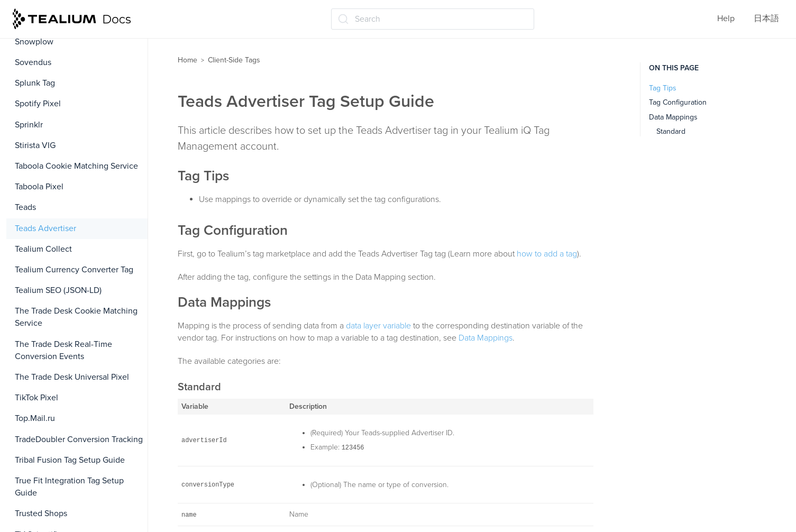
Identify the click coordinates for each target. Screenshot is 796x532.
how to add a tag (547, 254)
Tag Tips (663, 88)
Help (726, 19)
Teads (25, 207)
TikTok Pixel (36, 398)
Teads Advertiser (45, 228)
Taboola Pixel (39, 187)
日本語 (766, 19)
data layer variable (378, 326)
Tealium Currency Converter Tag (74, 270)
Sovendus (33, 62)
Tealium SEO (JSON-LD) (58, 290)
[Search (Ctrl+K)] (433, 19)
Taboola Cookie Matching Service (76, 166)
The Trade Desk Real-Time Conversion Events (63, 350)
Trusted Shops (41, 513)
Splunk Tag (35, 83)
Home (187, 60)
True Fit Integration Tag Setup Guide (69, 487)
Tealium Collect (43, 249)
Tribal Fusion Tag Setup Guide (70, 460)
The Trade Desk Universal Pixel (72, 377)
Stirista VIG (35, 145)
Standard (671, 131)
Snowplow (34, 42)
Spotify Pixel (38, 104)
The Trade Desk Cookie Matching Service (76, 317)
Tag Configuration (678, 102)
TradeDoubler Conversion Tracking (79, 439)
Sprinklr (29, 125)
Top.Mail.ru (35, 418)
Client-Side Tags (234, 60)
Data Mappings (486, 338)
